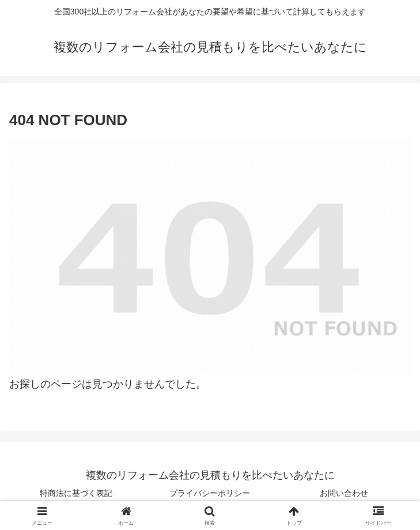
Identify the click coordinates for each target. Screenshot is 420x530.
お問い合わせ (344, 493)
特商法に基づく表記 (76, 493)
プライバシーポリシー (210, 493)
